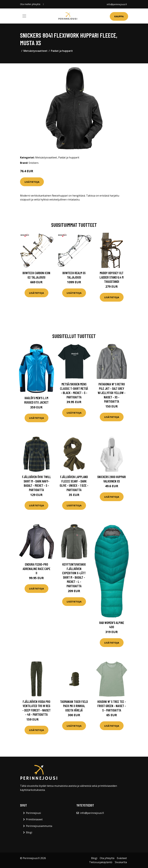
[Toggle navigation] (24, 16)
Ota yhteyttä (107, 858)
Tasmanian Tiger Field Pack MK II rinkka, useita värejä (74, 706)
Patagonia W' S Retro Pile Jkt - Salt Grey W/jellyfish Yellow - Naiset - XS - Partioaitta (112, 393)
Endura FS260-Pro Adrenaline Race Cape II (36, 569)
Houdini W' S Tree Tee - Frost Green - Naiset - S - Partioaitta (112, 706)
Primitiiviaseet (34, 819)
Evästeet (122, 858)
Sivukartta (121, 862)
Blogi (29, 832)
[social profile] (43, 4)
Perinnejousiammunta (39, 826)
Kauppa (119, 16)
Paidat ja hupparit (62, 51)
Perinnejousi (33, 813)
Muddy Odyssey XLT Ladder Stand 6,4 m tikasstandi (112, 277)
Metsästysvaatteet (35, 51)
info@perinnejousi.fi (117, 4)
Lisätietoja (32, 182)
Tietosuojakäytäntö (101, 862)
